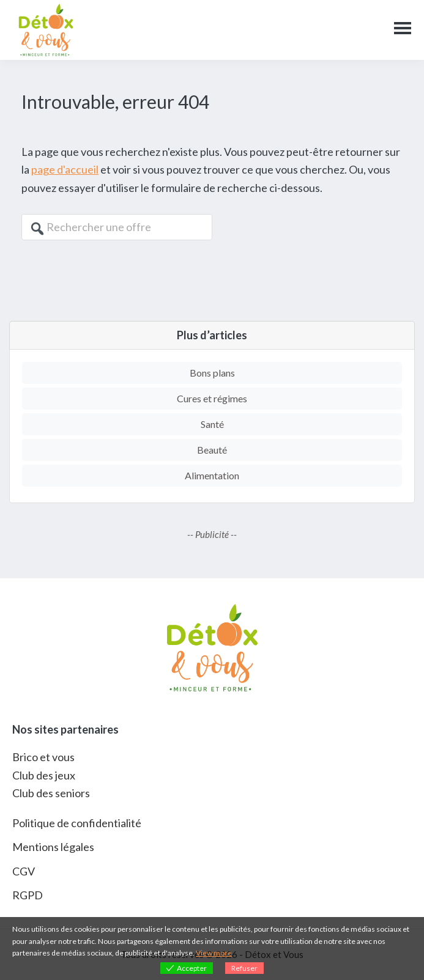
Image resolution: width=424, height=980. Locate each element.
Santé (212, 424)
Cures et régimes (212, 398)
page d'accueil (65, 169)
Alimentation (212, 475)
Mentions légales (53, 847)
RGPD (28, 895)
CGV (24, 871)
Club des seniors (51, 793)
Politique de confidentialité (77, 823)
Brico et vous (43, 757)
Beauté (212, 450)
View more (214, 953)
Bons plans (212, 373)
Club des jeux (44, 775)
